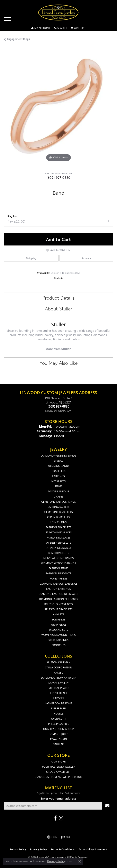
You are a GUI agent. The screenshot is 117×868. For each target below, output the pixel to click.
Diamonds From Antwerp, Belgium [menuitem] (59, 777)
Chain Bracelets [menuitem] (59, 517)
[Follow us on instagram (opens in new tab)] (61, 818)
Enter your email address (59, 798)
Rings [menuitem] (59, 486)
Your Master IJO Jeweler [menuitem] (59, 767)
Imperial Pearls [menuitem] (59, 688)
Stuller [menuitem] (59, 744)
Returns (86, 258)
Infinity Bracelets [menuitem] (59, 543)
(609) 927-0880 (59, 178)
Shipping (31, 258)
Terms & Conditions (63, 849)
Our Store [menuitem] (59, 761)
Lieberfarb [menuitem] (59, 708)
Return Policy (18, 849)
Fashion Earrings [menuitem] (59, 589)
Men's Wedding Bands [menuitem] (59, 558)
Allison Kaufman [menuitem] (59, 662)
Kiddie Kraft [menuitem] (59, 693)
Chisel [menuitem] (59, 673)
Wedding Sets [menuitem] (59, 630)
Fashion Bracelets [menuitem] (59, 527)
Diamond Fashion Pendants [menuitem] (59, 599)
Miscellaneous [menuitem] (59, 491)
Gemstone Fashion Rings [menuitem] (59, 502)
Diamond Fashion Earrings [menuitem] (59, 584)
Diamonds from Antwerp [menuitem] (59, 678)
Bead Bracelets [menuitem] (59, 553)
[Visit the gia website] (52, 837)
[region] (59, 108)
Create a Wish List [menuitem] (59, 772)
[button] (41, 28)
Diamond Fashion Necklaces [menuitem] (59, 594)
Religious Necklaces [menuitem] (58, 604)
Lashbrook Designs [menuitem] (59, 703)
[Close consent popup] (80, 861)
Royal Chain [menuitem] (59, 739)
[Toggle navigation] (7, 19)
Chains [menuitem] (59, 496)
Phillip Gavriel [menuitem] (58, 724)
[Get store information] (59, 411)
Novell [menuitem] (59, 713)
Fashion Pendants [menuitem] (59, 573)
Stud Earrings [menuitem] (59, 640)
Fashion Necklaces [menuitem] (59, 532)
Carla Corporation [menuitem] (59, 667)
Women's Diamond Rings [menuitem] (59, 635)
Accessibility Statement (93, 849)
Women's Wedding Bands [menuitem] (59, 563)
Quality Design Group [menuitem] (59, 729)
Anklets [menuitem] (59, 614)
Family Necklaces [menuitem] (58, 537)
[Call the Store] (59, 406)
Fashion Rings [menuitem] (59, 568)
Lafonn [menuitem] (59, 698)
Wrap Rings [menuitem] (58, 625)
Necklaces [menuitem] (59, 481)
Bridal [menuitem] (59, 461)
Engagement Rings (18, 39)
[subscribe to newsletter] (107, 806)
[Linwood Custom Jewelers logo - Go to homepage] (59, 12)
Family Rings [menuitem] (59, 578)
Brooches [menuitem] (59, 645)
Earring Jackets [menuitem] (59, 507)
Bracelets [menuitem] (58, 471)
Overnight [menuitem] (59, 719)
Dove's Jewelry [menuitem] (59, 683)
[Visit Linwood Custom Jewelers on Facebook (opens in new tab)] (55, 818)
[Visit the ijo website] (66, 837)
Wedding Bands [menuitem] (59, 466)
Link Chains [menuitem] (59, 522)
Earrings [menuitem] (59, 476)
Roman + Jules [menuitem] (58, 734)
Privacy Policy (38, 849)
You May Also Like (59, 363)
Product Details (59, 298)
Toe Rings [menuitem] (59, 619)
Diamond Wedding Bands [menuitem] (59, 456)
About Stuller (59, 309)
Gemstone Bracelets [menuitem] (58, 512)
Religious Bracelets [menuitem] (59, 609)
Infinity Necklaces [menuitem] (59, 548)
